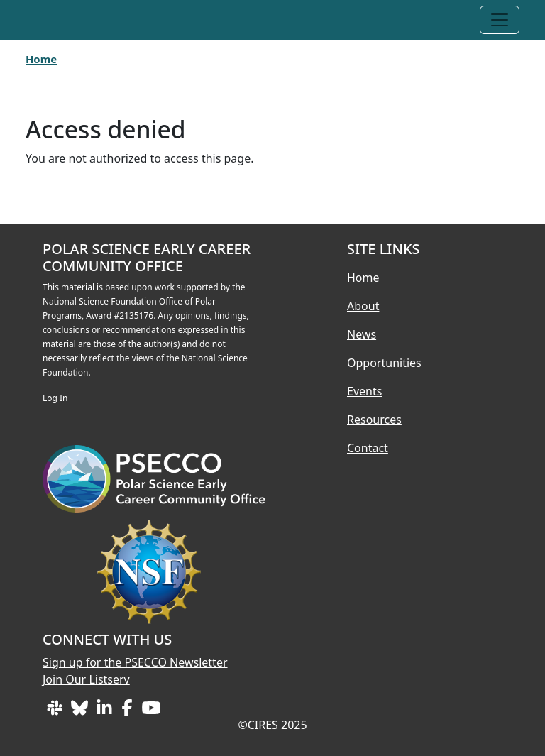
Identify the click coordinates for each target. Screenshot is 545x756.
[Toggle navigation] (500, 20)
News (362, 334)
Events (364, 391)
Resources (374, 420)
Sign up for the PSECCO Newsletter (135, 662)
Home (41, 59)
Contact (368, 448)
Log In (55, 398)
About (363, 306)
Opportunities (384, 363)
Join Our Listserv (86, 679)
